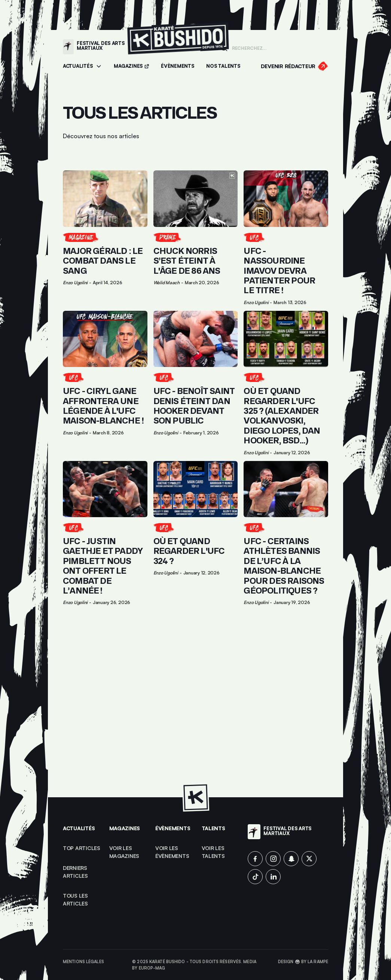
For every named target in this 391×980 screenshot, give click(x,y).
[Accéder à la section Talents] (223, 66)
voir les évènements (172, 852)
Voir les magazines (124, 852)
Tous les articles (76, 899)
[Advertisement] (195, 702)
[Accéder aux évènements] (178, 66)
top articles (82, 848)
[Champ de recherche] (278, 48)
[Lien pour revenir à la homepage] (178, 47)
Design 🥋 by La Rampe (303, 962)
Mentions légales (83, 962)
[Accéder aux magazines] (131, 66)
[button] (82, 66)
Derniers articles (76, 872)
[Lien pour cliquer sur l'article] (105, 237)
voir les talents (214, 852)
